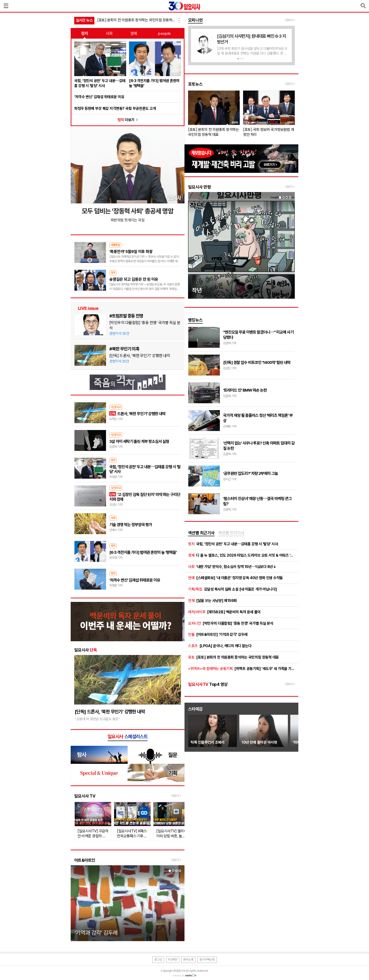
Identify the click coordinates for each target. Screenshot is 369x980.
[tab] (201, 533)
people (164, 33)
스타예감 (195, 709)
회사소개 (188, 959)
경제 (134, 33)
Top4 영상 (208, 684)
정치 (85, 33)
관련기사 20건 (119, 361)
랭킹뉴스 (195, 320)
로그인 (158, 959)
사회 (109, 33)
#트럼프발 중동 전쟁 (126, 316)
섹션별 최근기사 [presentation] (201, 533)
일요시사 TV (85, 796)
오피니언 (195, 20)
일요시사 (86, 650)
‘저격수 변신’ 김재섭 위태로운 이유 (99, 97)
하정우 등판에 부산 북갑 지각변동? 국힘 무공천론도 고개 (115, 108)
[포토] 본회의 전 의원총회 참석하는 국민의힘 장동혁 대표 (137, 20)
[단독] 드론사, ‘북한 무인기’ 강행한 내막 (140, 356)
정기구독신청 (207, 959)
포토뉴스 (195, 84)
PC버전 (173, 959)
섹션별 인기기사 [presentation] (231, 533)
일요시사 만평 (199, 187)
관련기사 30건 (119, 334)
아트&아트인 (85, 860)
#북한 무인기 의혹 (124, 349)
